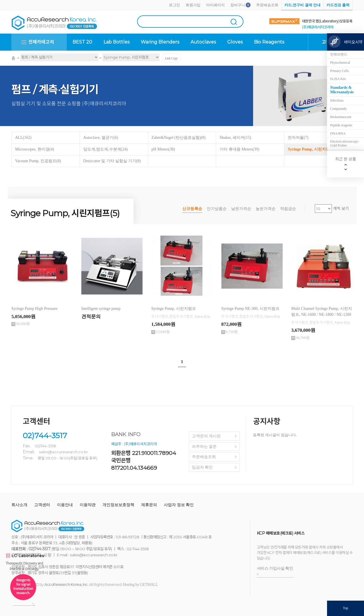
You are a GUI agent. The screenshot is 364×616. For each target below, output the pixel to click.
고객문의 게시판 (206, 436)
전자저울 (298, 138)
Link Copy (171, 58)
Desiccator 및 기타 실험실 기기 (112, 161)
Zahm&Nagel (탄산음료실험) (179, 138)
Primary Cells (339, 71)
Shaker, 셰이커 (235, 138)
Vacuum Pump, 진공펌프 (38, 161)
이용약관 (88, 505)
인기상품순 (217, 209)
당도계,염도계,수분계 (106, 149)
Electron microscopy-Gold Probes (345, 143)
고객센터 (42, 505)
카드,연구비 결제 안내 (302, 5)
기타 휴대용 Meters (239, 149)
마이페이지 (215, 5)
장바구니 (238, 5)
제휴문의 (149, 505)
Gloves (235, 42)
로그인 (174, 5)
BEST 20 (82, 42)
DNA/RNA (338, 133)
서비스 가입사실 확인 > (275, 571)
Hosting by (140, 585)
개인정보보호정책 (118, 505)
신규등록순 (192, 209)
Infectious (337, 100)
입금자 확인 (202, 467)
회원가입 (193, 5)
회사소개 (19, 505)
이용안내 (65, 505)
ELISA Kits (338, 79)
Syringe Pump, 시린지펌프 (313, 149)
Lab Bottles (116, 42)
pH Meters (163, 149)
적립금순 (288, 209)
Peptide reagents (341, 125)
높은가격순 (266, 209)
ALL (23, 138)
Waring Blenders (160, 42)
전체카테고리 (41, 42)
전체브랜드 (339, 54)
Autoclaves (203, 42)
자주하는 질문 (204, 447)
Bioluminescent (341, 117)
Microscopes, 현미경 (35, 149)
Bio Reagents (269, 42)
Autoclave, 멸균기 (101, 138)
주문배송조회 (267, 5)
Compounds (338, 109)
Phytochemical (340, 63)
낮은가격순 (241, 209)
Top (346, 608)
